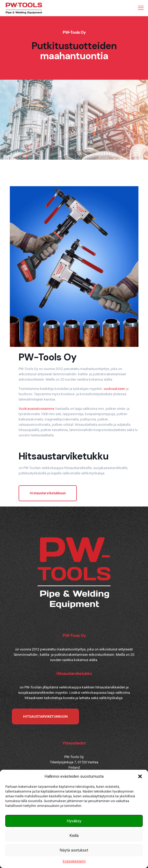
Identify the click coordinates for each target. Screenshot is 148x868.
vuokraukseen (114, 389)
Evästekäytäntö (74, 861)
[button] (140, 776)
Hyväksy (74, 821)
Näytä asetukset (74, 850)
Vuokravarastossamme (36, 409)
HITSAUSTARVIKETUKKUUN (45, 716)
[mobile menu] (141, 8)
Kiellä (74, 836)
